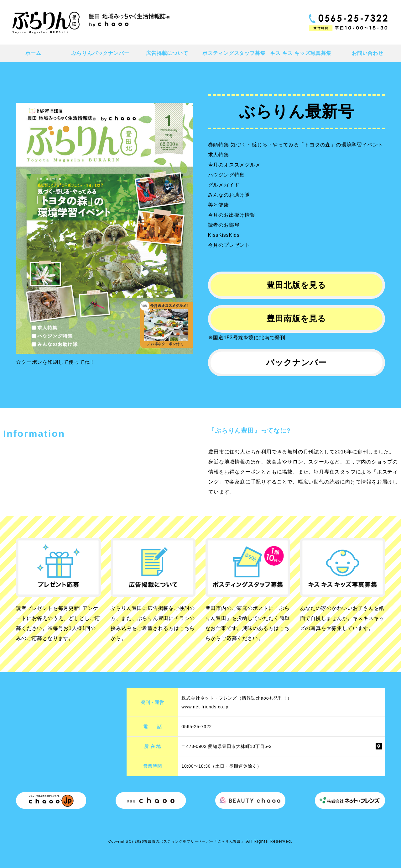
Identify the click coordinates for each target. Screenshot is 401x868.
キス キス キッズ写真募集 (301, 53)
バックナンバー (296, 363)
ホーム (33, 53)
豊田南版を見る (296, 319)
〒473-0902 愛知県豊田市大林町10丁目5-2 (227, 746)
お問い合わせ (368, 53)
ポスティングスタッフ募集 (234, 53)
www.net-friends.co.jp (205, 707)
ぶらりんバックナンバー (100, 53)
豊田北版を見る (296, 285)
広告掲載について (167, 53)
